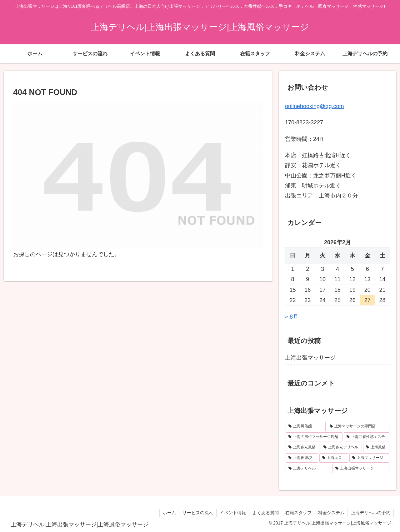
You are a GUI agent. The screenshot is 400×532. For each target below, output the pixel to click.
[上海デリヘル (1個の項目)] (308, 469)
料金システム (331, 513)
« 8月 (292, 317)
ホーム (169, 513)
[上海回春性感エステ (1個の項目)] (367, 437)
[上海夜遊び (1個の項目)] (302, 458)
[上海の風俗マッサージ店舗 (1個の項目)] (314, 437)
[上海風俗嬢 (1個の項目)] (306, 426)
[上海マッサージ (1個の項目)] (369, 458)
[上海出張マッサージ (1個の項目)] (361, 469)
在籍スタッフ (298, 513)
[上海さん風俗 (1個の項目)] (302, 447)
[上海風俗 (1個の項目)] (376, 447)
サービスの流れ (198, 513)
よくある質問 (266, 513)
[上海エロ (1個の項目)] (334, 458)
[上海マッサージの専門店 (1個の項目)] (358, 426)
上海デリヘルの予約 (371, 513)
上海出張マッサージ (310, 358)
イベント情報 (233, 513)
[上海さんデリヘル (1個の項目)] (341, 447)
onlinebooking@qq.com (314, 106)
